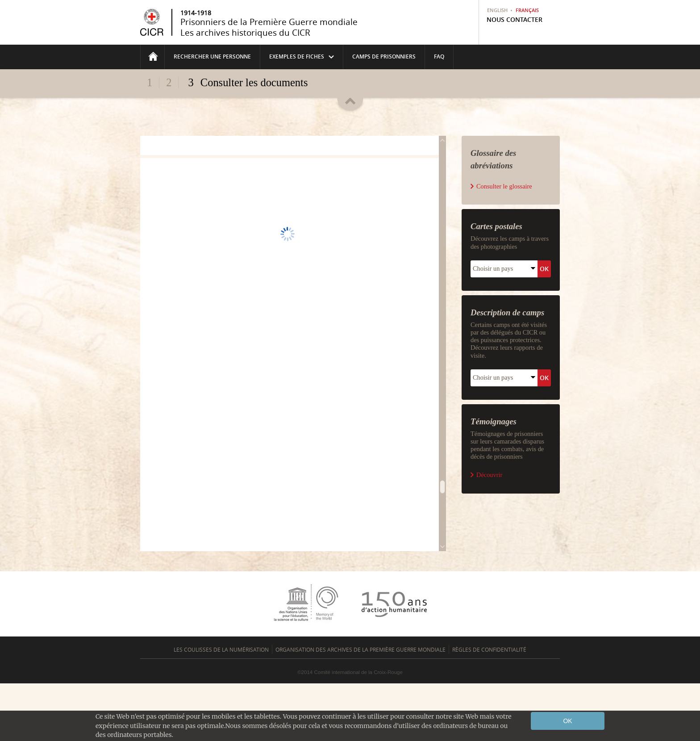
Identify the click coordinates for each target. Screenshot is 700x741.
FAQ (439, 57)
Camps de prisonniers (384, 57)
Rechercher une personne (212, 57)
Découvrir (489, 586)
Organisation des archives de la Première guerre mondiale (360, 707)
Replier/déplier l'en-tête (350, 99)
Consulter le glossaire (504, 297)
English (497, 10)
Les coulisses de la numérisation (221, 707)
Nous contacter (515, 19)
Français (527, 10)
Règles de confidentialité (489, 707)
